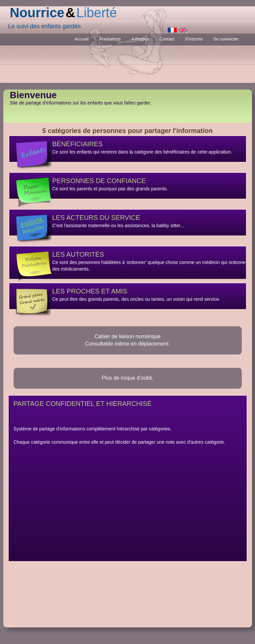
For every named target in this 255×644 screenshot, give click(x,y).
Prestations (110, 39)
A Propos (140, 39)
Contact (167, 39)
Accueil (82, 39)
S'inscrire (194, 39)
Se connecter (226, 39)
